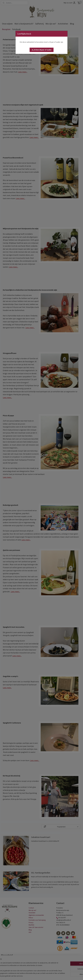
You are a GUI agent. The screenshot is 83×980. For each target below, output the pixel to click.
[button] (42, 50)
